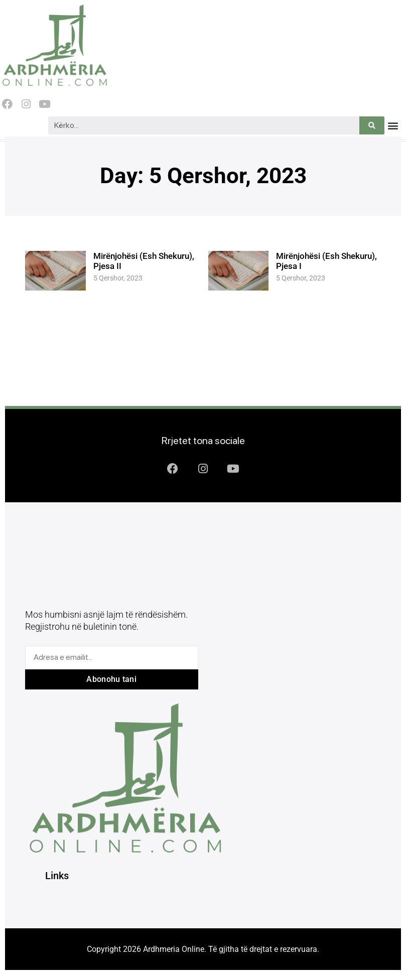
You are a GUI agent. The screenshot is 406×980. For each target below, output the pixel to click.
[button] (393, 126)
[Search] (372, 125)
